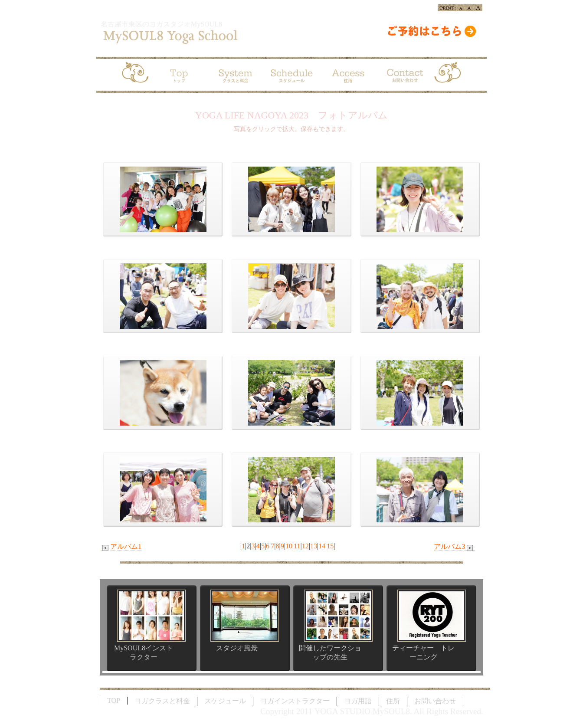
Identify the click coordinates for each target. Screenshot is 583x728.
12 (305, 546)
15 (330, 546)
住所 (393, 701)
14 (322, 546)
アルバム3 (454, 547)
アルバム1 (121, 547)
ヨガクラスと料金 (162, 701)
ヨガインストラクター (295, 701)
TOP (114, 700)
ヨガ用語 (358, 701)
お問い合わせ (435, 701)
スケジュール (225, 701)
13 (314, 546)
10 (289, 546)
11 (297, 546)
